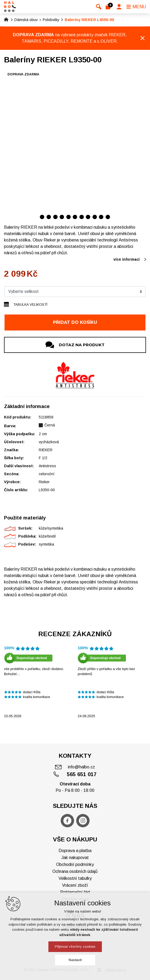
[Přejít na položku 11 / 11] (108, 217)
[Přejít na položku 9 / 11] (95, 217)
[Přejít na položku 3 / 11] (55, 217)
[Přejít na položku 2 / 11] (49, 217)
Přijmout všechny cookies (75, 947)
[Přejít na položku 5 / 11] (69, 217)
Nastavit (75, 960)
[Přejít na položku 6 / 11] (75, 217)
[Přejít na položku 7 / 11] (82, 217)
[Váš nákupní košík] (109, 7)
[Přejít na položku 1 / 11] (42, 217)
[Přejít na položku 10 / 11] (101, 217)
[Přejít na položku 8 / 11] (88, 217)
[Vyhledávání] (99, 7)
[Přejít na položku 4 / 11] (62, 217)
